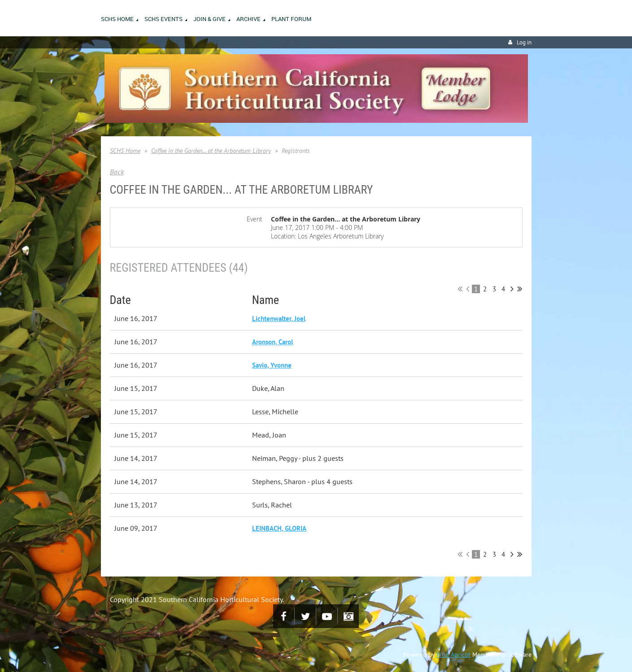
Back (117, 172)
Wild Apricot (453, 655)
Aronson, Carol (272, 342)
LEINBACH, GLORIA (279, 528)
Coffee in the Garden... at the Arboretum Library (211, 151)
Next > (512, 289)
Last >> (520, 289)
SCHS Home (125, 151)
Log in (524, 42)
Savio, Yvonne (272, 365)
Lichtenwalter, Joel (279, 319)
